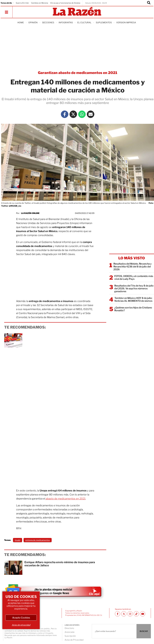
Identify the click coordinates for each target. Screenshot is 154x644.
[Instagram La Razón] (130, 614)
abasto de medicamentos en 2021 (65, 499)
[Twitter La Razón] (73, 114)
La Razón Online (30, 213)
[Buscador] (149, 3)
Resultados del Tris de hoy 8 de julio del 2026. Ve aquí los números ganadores (134, 289)
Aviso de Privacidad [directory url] (74, 640)
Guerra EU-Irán (22, 3)
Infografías (66, 22)
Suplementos (104, 22)
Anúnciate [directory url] (70, 632)
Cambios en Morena (40, 3)
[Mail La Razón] (91, 114)
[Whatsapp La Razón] (82, 114)
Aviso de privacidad (21, 625)
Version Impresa (126, 22)
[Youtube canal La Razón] (143, 614)
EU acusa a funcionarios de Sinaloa (65, 3)
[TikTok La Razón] (136, 614)
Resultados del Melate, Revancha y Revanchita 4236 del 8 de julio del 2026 (133, 267)
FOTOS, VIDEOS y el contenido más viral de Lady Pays (134, 278)
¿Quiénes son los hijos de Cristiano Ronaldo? (133, 309)
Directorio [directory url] (69, 628)
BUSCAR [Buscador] (144, 631)
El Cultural (84, 22)
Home (21, 22)
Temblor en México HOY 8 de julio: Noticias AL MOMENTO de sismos (133, 299)
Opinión (33, 22)
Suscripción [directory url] (70, 636)
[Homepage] (77, 12)
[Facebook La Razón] (65, 114)
